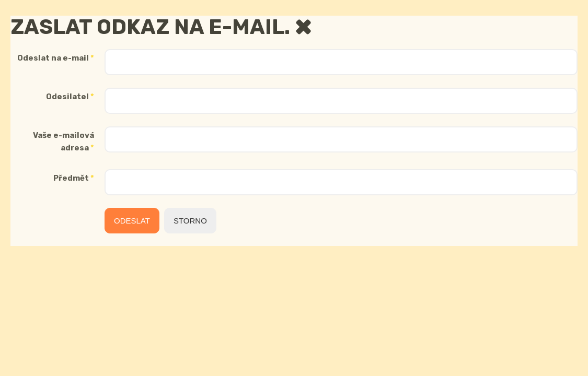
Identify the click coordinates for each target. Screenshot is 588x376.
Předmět (74, 178)
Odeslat (132, 221)
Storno (190, 221)
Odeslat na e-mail (56, 58)
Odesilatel (70, 97)
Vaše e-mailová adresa (64, 142)
